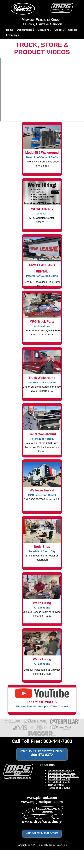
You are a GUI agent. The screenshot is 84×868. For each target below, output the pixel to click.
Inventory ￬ (13, 35)
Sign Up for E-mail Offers (42, 833)
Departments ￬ (26, 30)
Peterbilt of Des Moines (62, 773)
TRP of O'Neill (56, 785)
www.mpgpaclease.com (18, 776)
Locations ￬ (45, 30)
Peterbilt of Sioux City (61, 770)
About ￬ (60, 30)
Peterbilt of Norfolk (59, 779)
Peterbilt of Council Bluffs (63, 776)
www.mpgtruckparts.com (42, 802)
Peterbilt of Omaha (59, 788)
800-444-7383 (58, 741)
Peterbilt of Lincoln (59, 782)
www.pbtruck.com (42, 798)
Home (10, 30)
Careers (73, 30)
